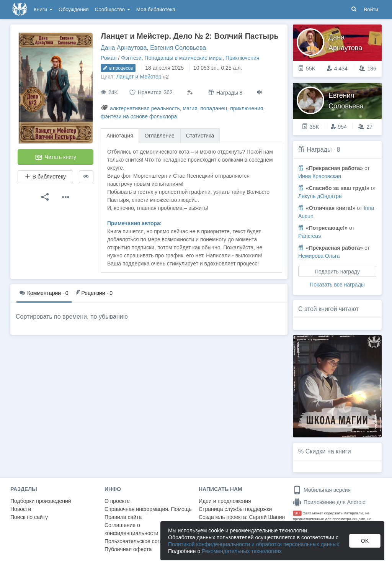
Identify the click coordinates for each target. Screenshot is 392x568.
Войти (371, 9)
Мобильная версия (322, 490)
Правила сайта (123, 517)
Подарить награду (337, 272)
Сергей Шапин (267, 517)
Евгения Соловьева (178, 48)
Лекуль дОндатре (320, 196)
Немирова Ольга (319, 256)
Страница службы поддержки (235, 509)
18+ (297, 513)
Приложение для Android (329, 502)
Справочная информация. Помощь (148, 509)
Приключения (243, 58)
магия (190, 108)
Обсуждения (73, 9)
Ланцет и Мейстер (139, 77)
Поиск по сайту (29, 517)
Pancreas (310, 236)
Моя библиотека (156, 9)
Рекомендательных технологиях (242, 551)
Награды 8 (225, 92)
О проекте (117, 501)
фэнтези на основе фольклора (139, 116)
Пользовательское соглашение (143, 541)
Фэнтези (131, 58)
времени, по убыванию (95, 317)
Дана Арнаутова (124, 48)
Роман (109, 58)
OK (365, 541)
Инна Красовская (320, 176)
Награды (319, 150)
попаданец (214, 108)
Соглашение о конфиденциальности (131, 529)
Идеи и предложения (225, 501)
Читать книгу (56, 157)
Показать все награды (337, 285)
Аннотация (120, 136)
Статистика (200, 136)
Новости (21, 509)
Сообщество (113, 9)
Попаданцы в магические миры (184, 58)
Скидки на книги (328, 451)
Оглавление (160, 136)
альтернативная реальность (145, 108)
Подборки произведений (41, 501)
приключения (247, 108)
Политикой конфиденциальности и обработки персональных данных (254, 544)
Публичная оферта (128, 549)
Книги (43, 9)
